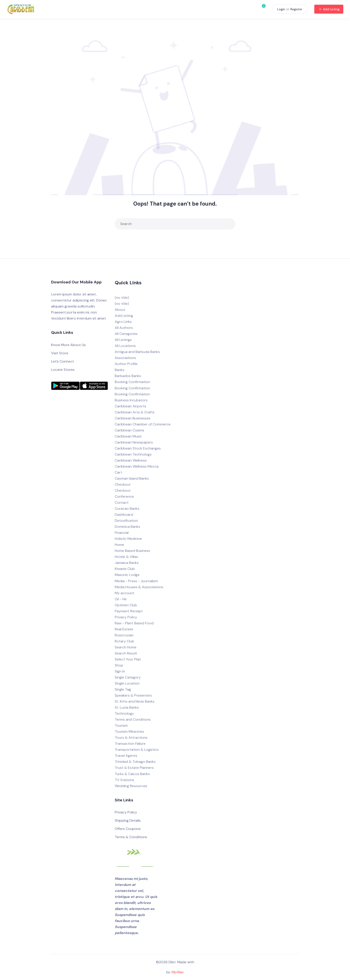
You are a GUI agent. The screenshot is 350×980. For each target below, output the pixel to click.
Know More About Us (68, 345)
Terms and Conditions (133, 719)
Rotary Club (124, 641)
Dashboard (124, 515)
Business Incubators (131, 400)
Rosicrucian (124, 635)
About (120, 310)
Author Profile (126, 364)
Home (119, 545)
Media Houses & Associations (139, 587)
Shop (119, 665)
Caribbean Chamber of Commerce (143, 424)
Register (296, 9)
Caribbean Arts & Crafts (135, 412)
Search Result (126, 653)
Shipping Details (128, 820)
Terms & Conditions (131, 837)
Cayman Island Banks (132, 478)
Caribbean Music (128, 436)
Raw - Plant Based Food (134, 623)
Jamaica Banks (127, 563)
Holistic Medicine (128, 539)
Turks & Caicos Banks (132, 774)
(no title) (122, 298)
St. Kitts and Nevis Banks (135, 701)
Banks (120, 370)
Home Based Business (132, 551)
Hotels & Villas (126, 557)
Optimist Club (126, 605)
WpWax (177, 972)
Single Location (127, 683)
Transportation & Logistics (137, 750)
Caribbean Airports (130, 406)
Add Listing (329, 9)
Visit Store (60, 353)
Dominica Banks (127, 527)
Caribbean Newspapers (134, 442)
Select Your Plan (128, 659)
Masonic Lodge (127, 575)
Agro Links (123, 322)
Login (281, 9)
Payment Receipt (129, 611)
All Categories (126, 334)
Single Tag (123, 689)
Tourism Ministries (129, 731)
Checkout (123, 484)
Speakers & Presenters (133, 695)
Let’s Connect (62, 361)
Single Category (128, 677)
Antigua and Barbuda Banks (137, 352)
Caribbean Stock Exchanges (138, 448)
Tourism (121, 725)
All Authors (124, 328)
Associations (125, 358)
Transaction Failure (130, 744)
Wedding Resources (131, 786)
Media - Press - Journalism (136, 581)
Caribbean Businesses (133, 418)
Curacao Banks (127, 509)
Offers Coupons (128, 829)
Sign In (120, 671)
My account (125, 593)
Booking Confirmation (132, 382)
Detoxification (126, 521)
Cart (118, 472)
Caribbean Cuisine (129, 430)
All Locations (125, 346)
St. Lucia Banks (127, 707)
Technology (124, 713)
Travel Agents (126, 756)
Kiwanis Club (125, 569)
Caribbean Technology (133, 454)
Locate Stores (63, 370)
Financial (122, 533)
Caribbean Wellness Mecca (137, 466)
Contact (122, 502)
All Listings (123, 340)
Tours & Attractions (131, 738)
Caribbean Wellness (131, 460)
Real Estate (124, 629)
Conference (124, 496)
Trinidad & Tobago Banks (135, 762)
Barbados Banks (128, 376)
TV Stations (124, 780)
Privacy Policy (126, 617)
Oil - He (121, 599)
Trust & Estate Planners (134, 768)
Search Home (126, 647)
